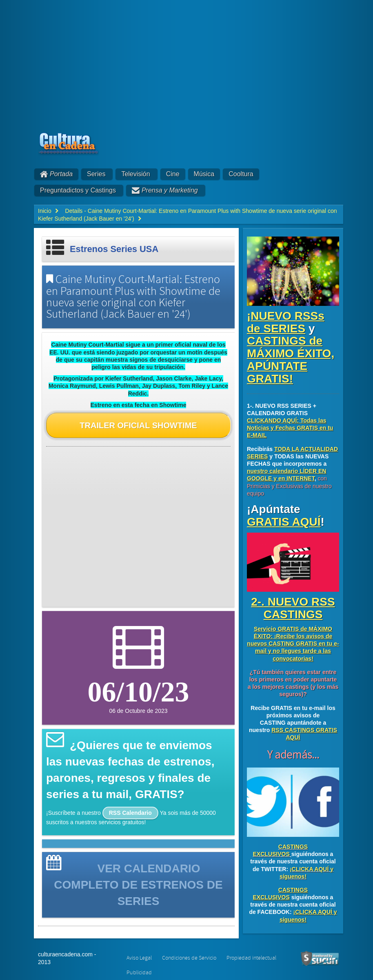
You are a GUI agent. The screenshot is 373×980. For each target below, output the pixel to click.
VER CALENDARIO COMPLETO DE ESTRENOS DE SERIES (138, 885)
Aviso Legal (139, 958)
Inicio (45, 211)
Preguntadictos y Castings (78, 190)
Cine (173, 174)
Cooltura (241, 174)
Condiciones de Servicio (189, 958)
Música (204, 174)
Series (96, 174)
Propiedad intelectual (251, 958)
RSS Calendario (130, 813)
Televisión (135, 174)
